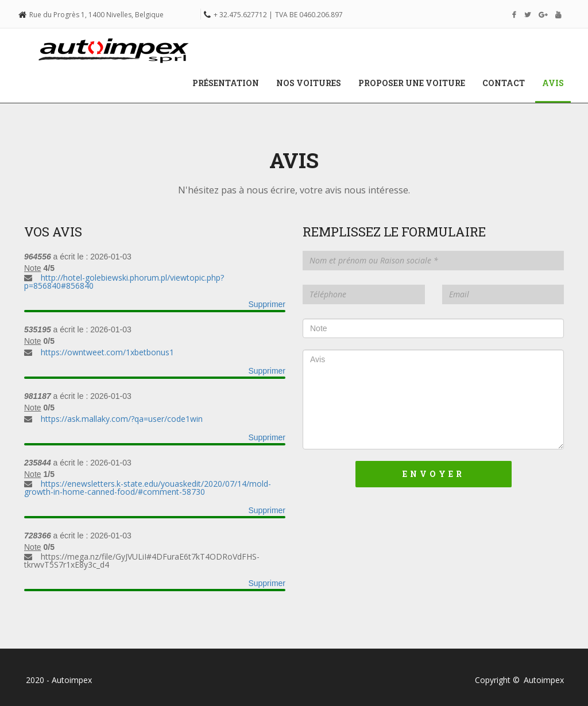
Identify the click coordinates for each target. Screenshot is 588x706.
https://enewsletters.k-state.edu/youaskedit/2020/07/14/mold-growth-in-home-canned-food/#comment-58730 (148, 488)
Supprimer (267, 304)
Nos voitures (309, 83)
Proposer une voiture (412, 83)
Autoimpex (544, 680)
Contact (504, 83)
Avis (557, 83)
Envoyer (434, 474)
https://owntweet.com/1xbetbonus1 (107, 352)
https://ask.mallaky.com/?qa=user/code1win (122, 419)
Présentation (226, 83)
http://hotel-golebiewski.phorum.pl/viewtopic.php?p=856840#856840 (124, 282)
